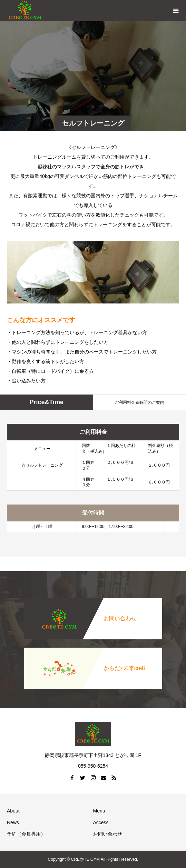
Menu (99, 811)
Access (101, 822)
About (13, 811)
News (13, 822)
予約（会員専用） (26, 834)
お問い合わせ (108, 834)
